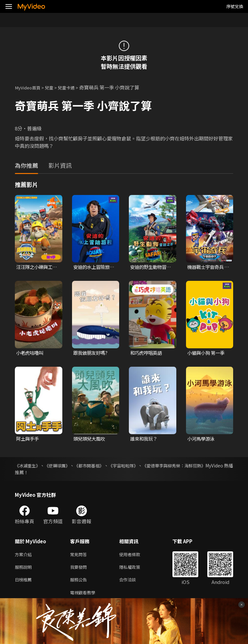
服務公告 (80, 583)
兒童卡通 (73, 87)
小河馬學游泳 (202, 440)
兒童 (54, 87)
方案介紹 (25, 556)
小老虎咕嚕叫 (31, 354)
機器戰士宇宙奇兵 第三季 (207, 267)
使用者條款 (135, 556)
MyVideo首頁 (30, 87)
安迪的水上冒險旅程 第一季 (93, 267)
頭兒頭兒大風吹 (90, 440)
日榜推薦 (25, 583)
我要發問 (80, 570)
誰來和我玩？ (145, 440)
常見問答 (80, 556)
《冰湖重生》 (28, 467)
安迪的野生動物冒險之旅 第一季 (150, 267)
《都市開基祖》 (101, 467)
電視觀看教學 (85, 597)
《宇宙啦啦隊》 (141, 467)
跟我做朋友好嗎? (92, 354)
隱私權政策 (135, 570)
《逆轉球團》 (64, 467)
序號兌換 (235, 6)
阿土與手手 (28, 440)
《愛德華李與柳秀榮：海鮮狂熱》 (199, 467)
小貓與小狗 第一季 (207, 354)
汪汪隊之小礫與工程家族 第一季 (36, 267)
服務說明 (25, 570)
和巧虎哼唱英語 (147, 354)
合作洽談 (133, 583)
